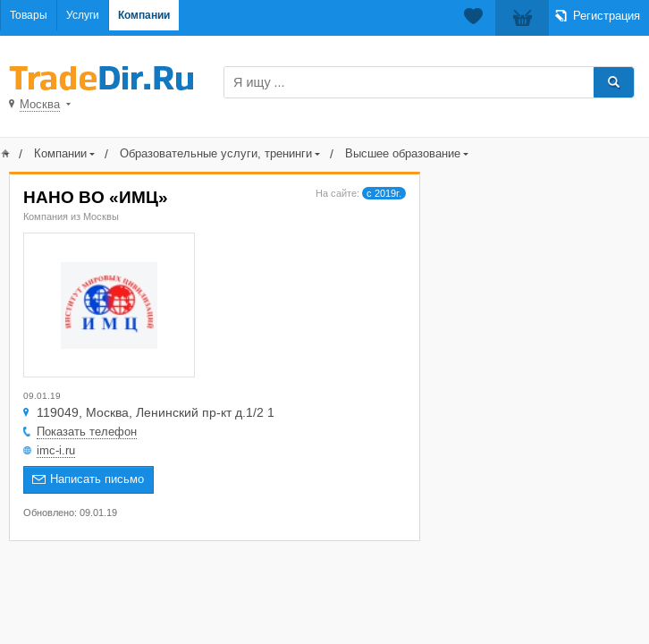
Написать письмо (97, 479)
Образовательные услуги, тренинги (216, 153)
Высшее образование (403, 153)
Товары (29, 15)
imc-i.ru (56, 450)
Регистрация (607, 16)
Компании (144, 15)
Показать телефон (87, 432)
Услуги (83, 15)
